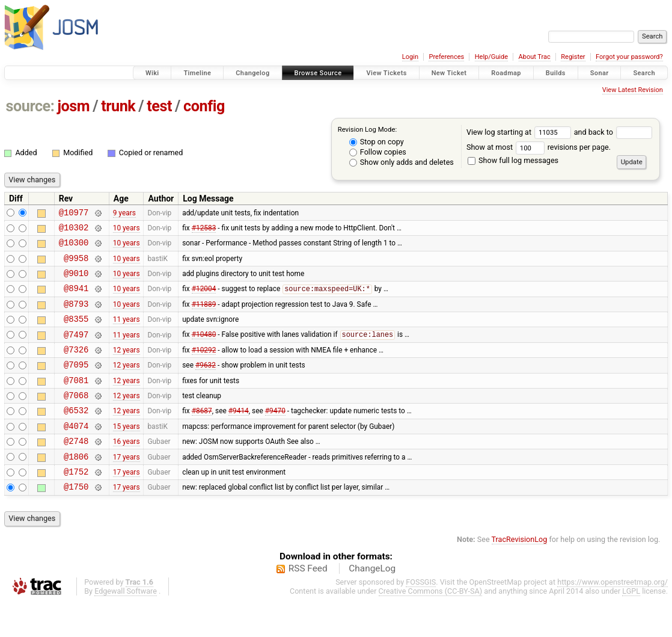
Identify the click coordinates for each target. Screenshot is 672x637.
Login (410, 57)
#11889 (204, 316)
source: (30, 106)
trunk (118, 106)
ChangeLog (372, 603)
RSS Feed (308, 603)
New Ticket (449, 73)
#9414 (239, 435)
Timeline (197, 73)
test (159, 106)
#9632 (206, 384)
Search (644, 73)
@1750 (76, 521)
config (204, 106)
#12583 (204, 230)
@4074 (76, 453)
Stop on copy (377, 142)
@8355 (76, 333)
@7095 (76, 384)
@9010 (76, 282)
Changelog (252, 73)
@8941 (76, 299)
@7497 (76, 350)
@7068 (76, 418)
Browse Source (318, 73)
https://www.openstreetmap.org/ (612, 616)
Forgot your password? (629, 57)
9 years (124, 214)
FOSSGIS (421, 616)
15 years (127, 452)
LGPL (631, 625)
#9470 (275, 435)
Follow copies (378, 152)
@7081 (76, 402)
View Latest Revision (633, 90)
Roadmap (506, 73)
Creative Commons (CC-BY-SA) (431, 625)
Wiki (152, 73)
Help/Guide (491, 57)
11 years (127, 333)
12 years (127, 367)
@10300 (74, 248)
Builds (556, 73)
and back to (613, 132)
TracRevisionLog (520, 574)
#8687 (202, 435)
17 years (127, 487)
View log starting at (520, 132)
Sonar (600, 73)
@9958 (76, 265)
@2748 (76, 469)
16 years (127, 470)
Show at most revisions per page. (539, 147)
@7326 (76, 367)
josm (73, 106)
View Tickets (386, 73)
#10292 (204, 367)
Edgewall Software (126, 625)
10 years (127, 230)
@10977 (74, 214)
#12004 (204, 300)
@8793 (76, 316)
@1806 (76, 487)
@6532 (76, 435)
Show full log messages (513, 160)
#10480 (204, 351)
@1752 (76, 504)
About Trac (535, 57)
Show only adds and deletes (402, 162)
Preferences (446, 57)
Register (573, 57)
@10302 (74, 231)
